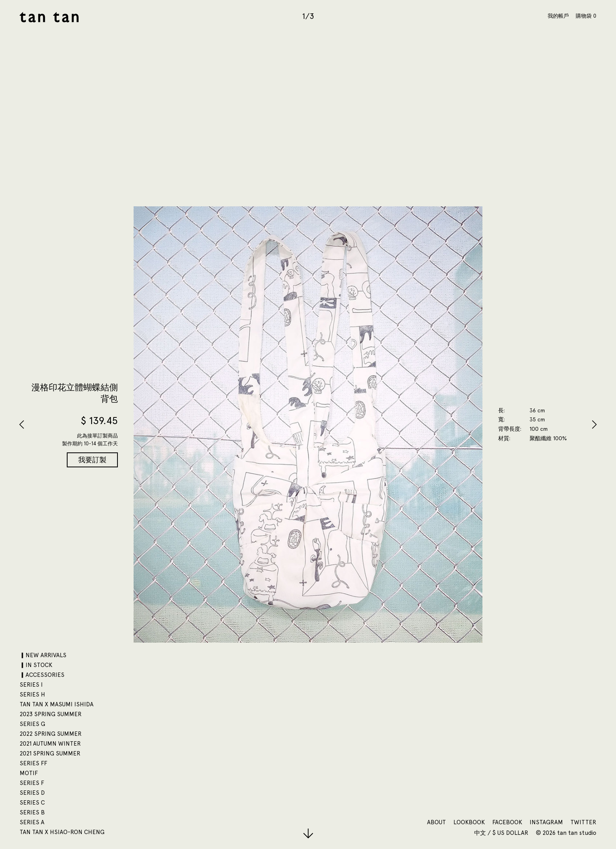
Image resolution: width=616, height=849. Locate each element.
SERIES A (32, 822)
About (436, 822)
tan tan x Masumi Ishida (57, 704)
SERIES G (32, 724)
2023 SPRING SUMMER (51, 714)
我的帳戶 (558, 16)
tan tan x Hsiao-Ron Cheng (62, 832)
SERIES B (32, 812)
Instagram (546, 822)
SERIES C (32, 803)
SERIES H (32, 695)
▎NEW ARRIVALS (43, 655)
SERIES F (32, 783)
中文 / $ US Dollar (502, 833)
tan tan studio (49, 17)
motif (29, 773)
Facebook (507, 822)
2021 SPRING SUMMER (50, 753)
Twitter (583, 822)
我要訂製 (92, 460)
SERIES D (32, 793)
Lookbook (469, 822)
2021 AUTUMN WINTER (50, 744)
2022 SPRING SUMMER (51, 734)
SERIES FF (33, 763)
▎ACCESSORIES (42, 675)
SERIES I (31, 685)
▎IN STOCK (36, 665)
